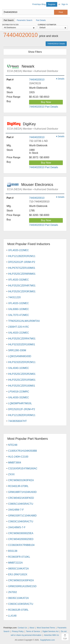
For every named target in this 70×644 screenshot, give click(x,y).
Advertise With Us (51, 635)
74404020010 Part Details (44, 107)
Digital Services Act (51, 631)
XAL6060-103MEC (19, 309)
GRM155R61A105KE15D (22, 586)
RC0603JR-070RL (18, 610)
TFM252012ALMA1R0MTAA (24, 321)
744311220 (14, 297)
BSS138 (13, 551)
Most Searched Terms (46, 628)
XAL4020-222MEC (19, 333)
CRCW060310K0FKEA (21, 480)
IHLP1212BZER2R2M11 (22, 256)
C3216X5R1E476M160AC (23, 468)
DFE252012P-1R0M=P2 (22, 262)
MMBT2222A (15, 563)
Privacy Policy (18, 631)
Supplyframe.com (47, 640)
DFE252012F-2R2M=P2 (22, 409)
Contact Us (22, 628)
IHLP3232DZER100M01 (22, 344)
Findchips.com (5, 5)
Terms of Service (33, 631)
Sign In (65, 4)
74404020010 (37, 80)
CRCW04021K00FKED (21, 498)
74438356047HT (17, 421)
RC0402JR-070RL (18, 486)
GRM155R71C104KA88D (22, 516)
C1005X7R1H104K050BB (22, 451)
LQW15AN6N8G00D (20, 356)
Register (52, 4)
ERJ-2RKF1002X (18, 574)
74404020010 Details (56, 44)
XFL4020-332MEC (19, 280)
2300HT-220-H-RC (19, 327)
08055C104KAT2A (18, 569)
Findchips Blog (39, 4)
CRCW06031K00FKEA (21, 580)
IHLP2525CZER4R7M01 (22, 286)
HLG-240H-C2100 (18, 457)
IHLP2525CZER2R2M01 (22, 374)
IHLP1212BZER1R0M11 (22, 415)
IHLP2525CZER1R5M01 (22, 380)
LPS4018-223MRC (19, 392)
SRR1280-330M (17, 350)
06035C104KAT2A (18, 598)
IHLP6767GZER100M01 (22, 268)
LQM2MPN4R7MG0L (20, 403)
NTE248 (13, 445)
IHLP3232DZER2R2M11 (22, 362)
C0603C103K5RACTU (21, 604)
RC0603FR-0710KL (19, 557)
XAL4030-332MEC (19, 397)
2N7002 (12, 592)
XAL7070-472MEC (19, 315)
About (32, 628)
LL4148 (12, 616)
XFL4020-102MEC (19, 303)
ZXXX (11, 474)
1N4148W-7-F (16, 510)
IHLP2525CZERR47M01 (22, 339)
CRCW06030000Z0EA (21, 533)
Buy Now (46, 102)
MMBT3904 (15, 463)
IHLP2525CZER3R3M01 (22, 291)
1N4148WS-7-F (17, 527)
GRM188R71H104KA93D (22, 492)
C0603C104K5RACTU (21, 521)
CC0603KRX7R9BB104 (21, 545)
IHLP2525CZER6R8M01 (22, 274)
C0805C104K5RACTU (21, 504)
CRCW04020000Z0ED (21, 539)
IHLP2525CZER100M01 (22, 386)
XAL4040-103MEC (19, 368)
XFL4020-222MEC (19, 250)
